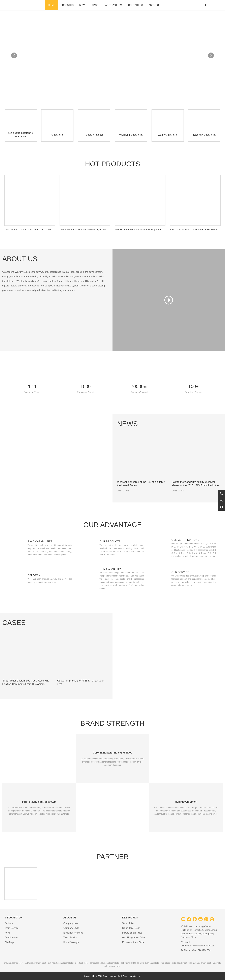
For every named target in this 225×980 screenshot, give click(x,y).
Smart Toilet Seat (131, 928)
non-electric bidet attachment (174, 963)
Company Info (71, 923)
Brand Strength (71, 942)
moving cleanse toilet (14, 963)
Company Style (71, 928)
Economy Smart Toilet (133, 942)
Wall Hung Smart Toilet (134, 937)
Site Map (9, 942)
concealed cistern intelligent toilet (105, 963)
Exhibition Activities (73, 933)
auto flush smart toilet (150, 963)
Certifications (11, 937)
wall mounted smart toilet (200, 963)
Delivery (9, 923)
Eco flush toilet (82, 963)
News (7, 933)
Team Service (12, 928)
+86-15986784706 (201, 950)
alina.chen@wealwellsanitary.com (198, 946)
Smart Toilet (128, 923)
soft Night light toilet (130, 963)
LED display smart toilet (35, 963)
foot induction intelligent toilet (61, 963)
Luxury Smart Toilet (132, 933)
